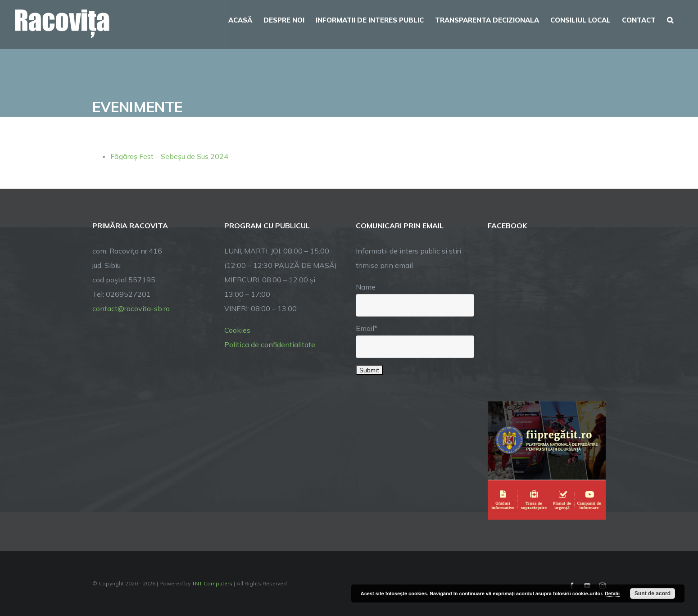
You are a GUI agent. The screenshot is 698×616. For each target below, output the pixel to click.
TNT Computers (212, 583)
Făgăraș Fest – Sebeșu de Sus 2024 (169, 156)
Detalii (612, 593)
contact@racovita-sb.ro (131, 308)
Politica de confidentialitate (270, 344)
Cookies (237, 330)
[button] (670, 19)
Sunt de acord (653, 593)
